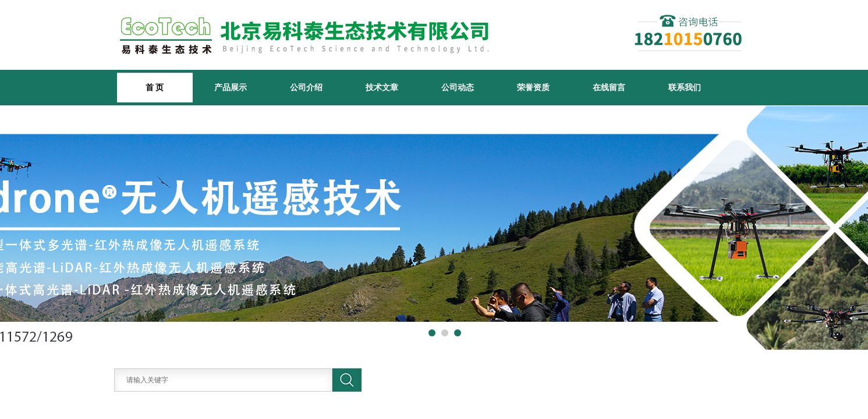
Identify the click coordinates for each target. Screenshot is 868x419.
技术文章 (382, 87)
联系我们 (685, 87)
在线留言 (609, 87)
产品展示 (231, 87)
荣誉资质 (533, 87)
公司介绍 (306, 87)
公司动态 (458, 87)
